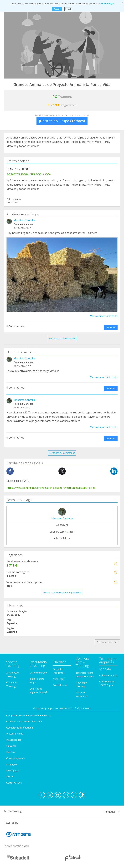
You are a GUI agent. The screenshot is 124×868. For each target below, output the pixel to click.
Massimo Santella (24, 220)
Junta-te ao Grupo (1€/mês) (62, 121)
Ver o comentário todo (104, 316)
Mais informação (107, 4)
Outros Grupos (14, 783)
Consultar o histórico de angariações (62, 593)
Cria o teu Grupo (38, 673)
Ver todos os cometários (62, 453)
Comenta (111, 327)
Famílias (11, 752)
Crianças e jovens (15, 758)
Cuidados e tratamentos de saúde (24, 721)
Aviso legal (58, 679)
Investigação (13, 771)
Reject (68, 9)
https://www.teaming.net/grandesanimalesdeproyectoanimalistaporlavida (51, 488)
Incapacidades (14, 740)
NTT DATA (105, 669)
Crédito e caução (108, 675)
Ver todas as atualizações (62, 338)
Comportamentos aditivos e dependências (28, 715)
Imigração (12, 764)
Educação (11, 746)
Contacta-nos (60, 685)
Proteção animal (15, 734)
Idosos (10, 776)
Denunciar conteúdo (107, 642)
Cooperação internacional (20, 728)
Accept (57, 9)
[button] (116, 564)
